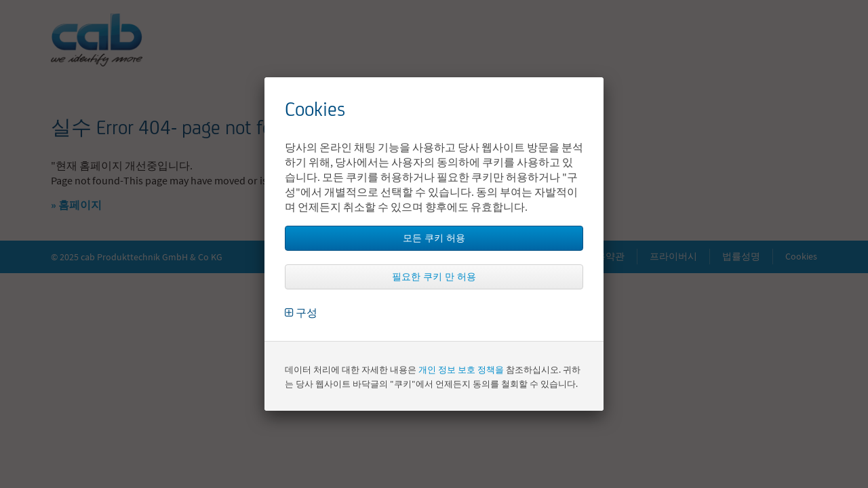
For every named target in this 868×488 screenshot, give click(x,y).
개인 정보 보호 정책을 (461, 370)
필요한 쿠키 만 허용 (434, 277)
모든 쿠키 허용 (434, 238)
